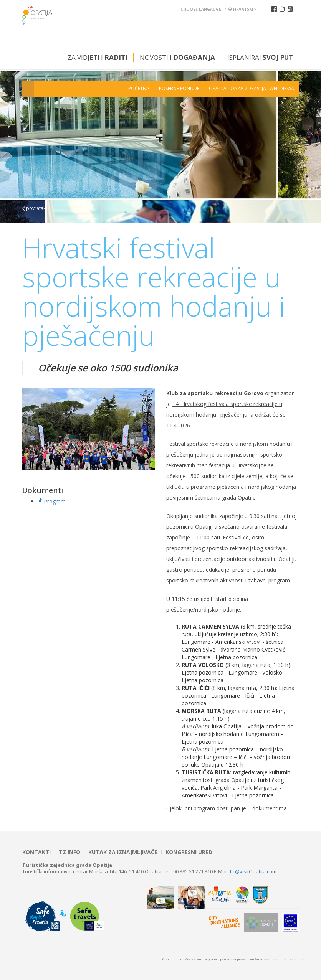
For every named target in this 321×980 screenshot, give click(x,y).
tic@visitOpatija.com (253, 871)
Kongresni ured (189, 852)
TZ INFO (69, 852)
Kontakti (36, 852)
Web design (273, 959)
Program (52, 501)
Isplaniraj (260, 57)
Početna (139, 89)
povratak (34, 208)
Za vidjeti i (98, 57)
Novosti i (177, 57)
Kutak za (123, 852)
